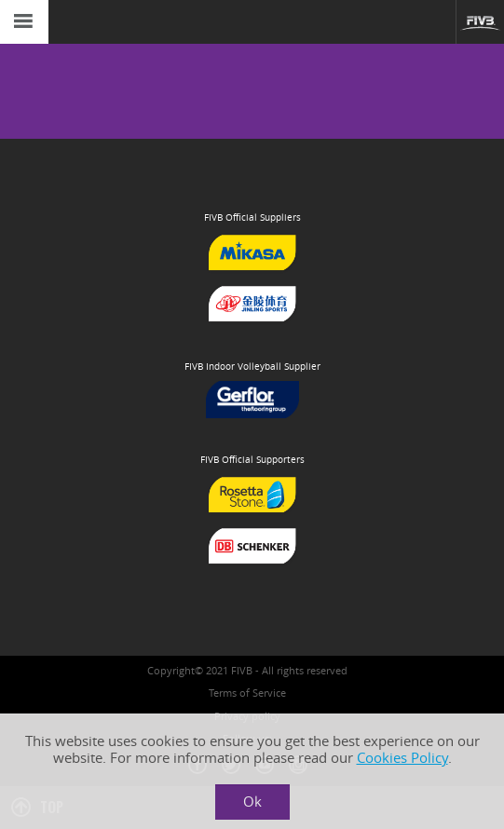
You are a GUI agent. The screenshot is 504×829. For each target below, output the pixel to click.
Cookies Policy (402, 758)
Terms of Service (247, 693)
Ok (252, 802)
